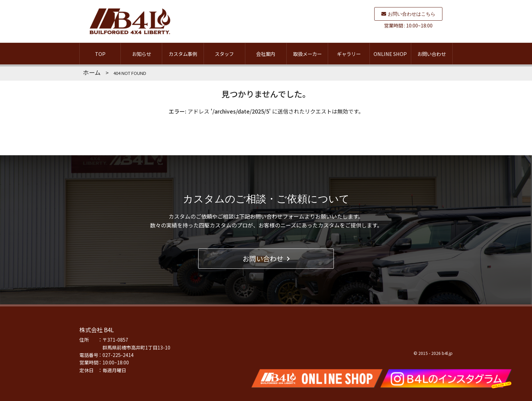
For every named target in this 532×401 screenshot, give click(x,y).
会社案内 (266, 54)
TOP (100, 54)
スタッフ (224, 54)
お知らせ (141, 54)
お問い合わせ (432, 54)
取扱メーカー (307, 54)
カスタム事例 (183, 54)
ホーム (92, 72)
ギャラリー (349, 54)
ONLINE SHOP (390, 54)
